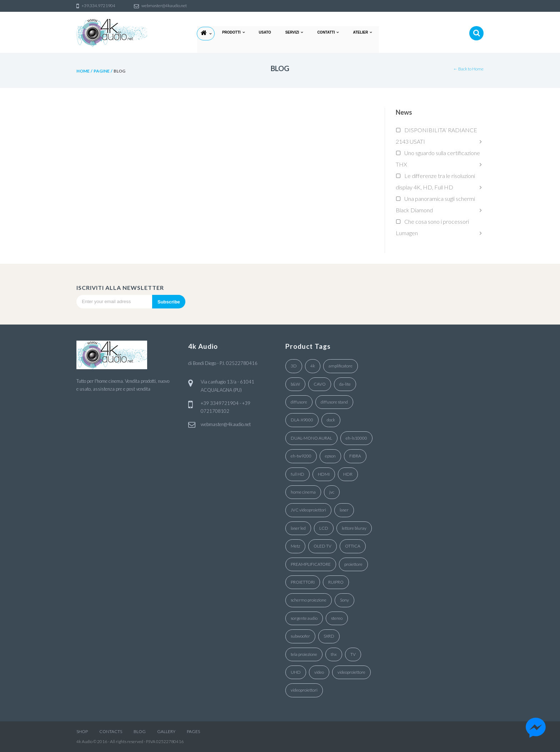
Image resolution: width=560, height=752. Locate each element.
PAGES (193, 731)
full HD (297, 474)
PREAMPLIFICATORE (311, 564)
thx (334, 654)
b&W (295, 384)
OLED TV (322, 546)
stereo (337, 618)
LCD (324, 528)
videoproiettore (351, 672)
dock (331, 420)
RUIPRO (336, 582)
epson (330, 456)
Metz (295, 546)
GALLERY (166, 731)
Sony (344, 600)
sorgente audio (304, 618)
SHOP (82, 731)
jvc (332, 492)
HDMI (324, 474)
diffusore (299, 402)
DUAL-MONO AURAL (311, 438)
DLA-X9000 (302, 420)
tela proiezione (304, 654)
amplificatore (341, 366)
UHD (296, 672)
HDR (348, 474)
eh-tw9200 (301, 456)
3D (294, 366)
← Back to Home (468, 69)
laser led (298, 528)
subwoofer (300, 636)
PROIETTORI (303, 582)
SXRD (329, 636)
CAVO (320, 384)
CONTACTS (111, 731)
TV (353, 654)
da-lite (345, 384)
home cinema (303, 492)
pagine (102, 71)
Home (83, 71)
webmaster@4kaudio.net (226, 424)
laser (344, 510)
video (319, 672)
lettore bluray (354, 528)
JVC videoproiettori (308, 510)
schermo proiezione (309, 600)
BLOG (140, 731)
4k (313, 366)
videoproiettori (304, 690)
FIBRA (355, 456)
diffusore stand (334, 402)
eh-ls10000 (356, 438)
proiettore (353, 564)
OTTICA (353, 546)
